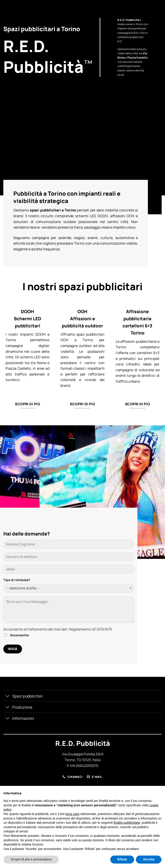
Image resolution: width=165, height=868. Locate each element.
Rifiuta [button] (122, 859)
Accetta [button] (149, 859)
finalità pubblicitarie (127, 823)
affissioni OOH (122, 216)
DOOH (135, 33)
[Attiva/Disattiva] (8, 696)
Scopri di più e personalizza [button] (31, 859)
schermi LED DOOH (92, 216)
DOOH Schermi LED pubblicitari (27, 319)
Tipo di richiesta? (17, 580)
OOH (143, 33)
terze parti (72, 814)
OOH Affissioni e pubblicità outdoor (82, 319)
